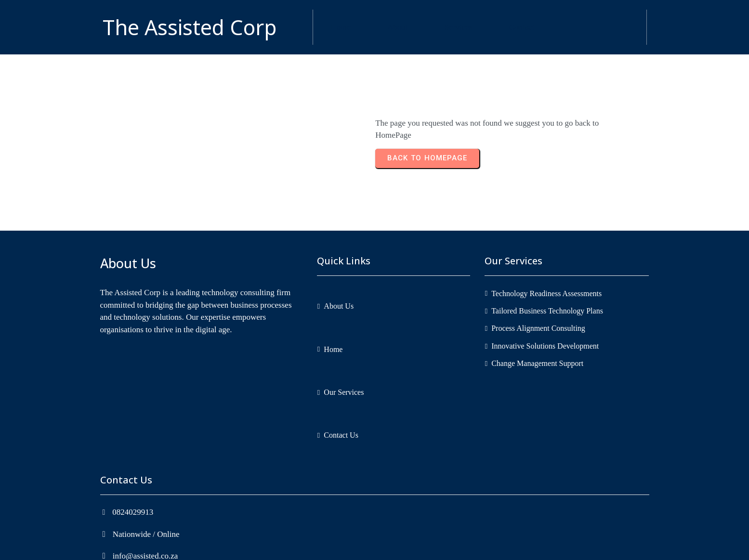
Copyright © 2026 (343, 546)
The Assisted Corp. (406, 546)
